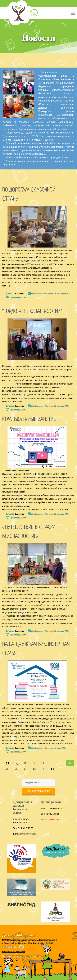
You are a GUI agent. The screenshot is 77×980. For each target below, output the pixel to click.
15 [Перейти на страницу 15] (7, 769)
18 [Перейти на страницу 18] (34, 769)
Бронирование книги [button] (39, 791)
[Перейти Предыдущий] (17, 763)
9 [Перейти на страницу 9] (25, 763)
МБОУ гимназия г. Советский (38, 264)
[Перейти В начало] (8, 763)
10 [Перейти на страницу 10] (33, 763)
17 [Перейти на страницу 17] (25, 769)
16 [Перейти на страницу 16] (16, 769)
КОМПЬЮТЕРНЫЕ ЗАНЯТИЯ (30, 420)
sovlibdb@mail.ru (28, 834)
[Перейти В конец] (53, 769)
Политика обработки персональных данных (23, 956)
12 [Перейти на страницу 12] (52, 763)
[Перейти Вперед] (43, 769)
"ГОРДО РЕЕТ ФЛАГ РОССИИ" (32, 312)
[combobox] (38, 782)
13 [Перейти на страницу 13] (61, 763)
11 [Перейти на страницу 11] (43, 763)
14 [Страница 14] (70, 763)
